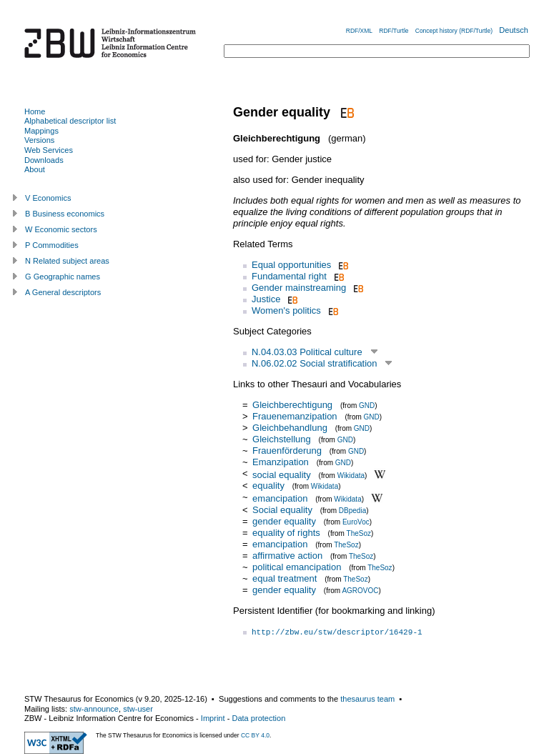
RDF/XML (359, 31)
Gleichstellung (282, 439)
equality (268, 486)
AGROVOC (360, 591)
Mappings (41, 131)
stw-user (138, 709)
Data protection (258, 718)
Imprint (213, 718)
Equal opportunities (291, 265)
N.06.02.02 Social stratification (315, 363)
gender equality (284, 521)
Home (35, 111)
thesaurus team (367, 699)
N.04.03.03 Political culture (307, 352)
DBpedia (352, 511)
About (35, 169)
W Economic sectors (61, 229)
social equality (282, 474)
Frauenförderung (287, 451)
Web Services (49, 150)
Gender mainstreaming (299, 288)
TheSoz (359, 533)
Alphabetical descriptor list (70, 121)
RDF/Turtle (394, 31)
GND (367, 406)
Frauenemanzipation (295, 416)
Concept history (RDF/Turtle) (454, 31)
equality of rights (286, 533)
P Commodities (52, 245)
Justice (266, 299)
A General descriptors (63, 292)
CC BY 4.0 (255, 735)
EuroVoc (356, 522)
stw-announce (94, 709)
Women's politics (286, 310)
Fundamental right (289, 276)
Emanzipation (281, 462)
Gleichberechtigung (292, 405)
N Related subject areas (67, 261)
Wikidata (351, 475)
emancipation (280, 498)
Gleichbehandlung (290, 428)
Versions (39, 140)
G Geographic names (63, 277)
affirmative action (287, 556)
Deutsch (514, 30)
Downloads (44, 160)
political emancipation (297, 567)
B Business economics (65, 214)
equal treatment (285, 578)
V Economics (48, 198)
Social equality (282, 510)
